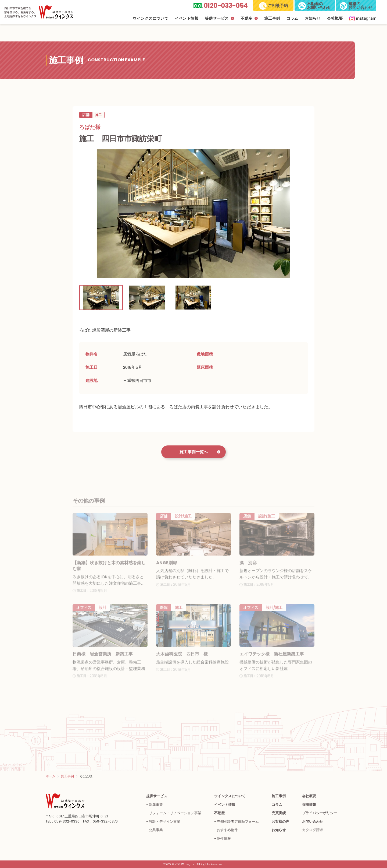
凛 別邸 (248, 569)
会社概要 (335, 18)
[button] (101, 298)
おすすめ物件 (227, 830)
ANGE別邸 (167, 569)
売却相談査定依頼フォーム (238, 822)
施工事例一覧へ (194, 452)
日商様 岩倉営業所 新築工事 (103, 660)
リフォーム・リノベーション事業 (175, 813)
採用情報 (309, 805)
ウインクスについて (150, 18)
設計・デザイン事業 (165, 822)
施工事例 (272, 18)
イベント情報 (187, 18)
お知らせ (313, 18)
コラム (292, 18)
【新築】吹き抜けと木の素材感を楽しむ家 (109, 572)
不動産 (246, 18)
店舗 (86, 115)
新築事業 (156, 805)
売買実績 (279, 813)
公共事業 (156, 830)
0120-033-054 (226, 6)
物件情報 (224, 839)
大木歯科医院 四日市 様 (182, 660)
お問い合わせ (313, 822)
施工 (98, 115)
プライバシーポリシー (320, 813)
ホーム (51, 776)
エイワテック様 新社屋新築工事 (272, 660)
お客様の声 (280, 822)
